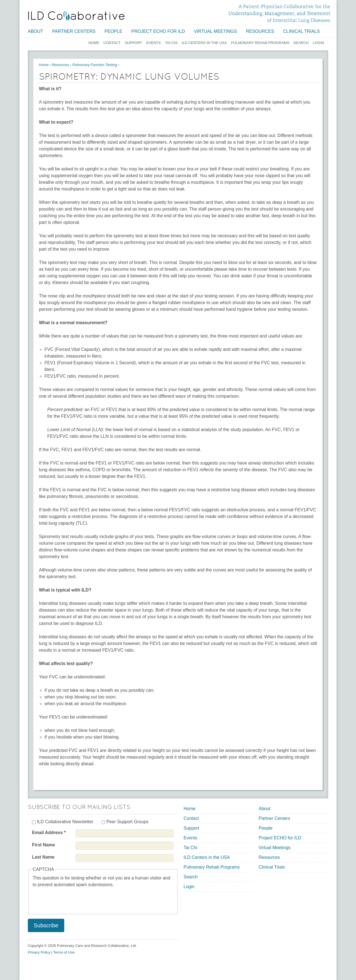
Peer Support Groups (128, 822)
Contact (112, 43)
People (113, 31)
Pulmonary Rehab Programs (260, 43)
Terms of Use (64, 952)
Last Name (43, 857)
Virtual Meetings (215, 31)
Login (318, 43)
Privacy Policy (39, 952)
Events (154, 43)
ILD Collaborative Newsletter (65, 822)
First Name (44, 845)
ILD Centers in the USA (204, 43)
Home (94, 43)
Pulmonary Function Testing (95, 65)
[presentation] (75, 899)
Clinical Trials (301, 31)
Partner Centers (74, 31)
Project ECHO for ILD (158, 31)
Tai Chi (171, 43)
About (35, 31)
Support (133, 43)
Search (301, 43)
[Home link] (76, 16)
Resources (260, 31)
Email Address (49, 833)
